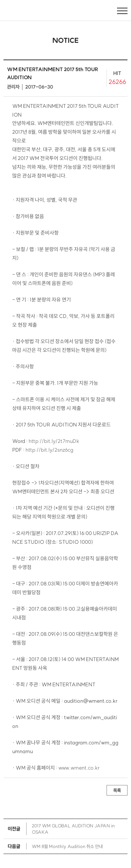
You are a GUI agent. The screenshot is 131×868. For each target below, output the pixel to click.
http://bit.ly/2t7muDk (54, 441)
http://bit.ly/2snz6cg (49, 450)
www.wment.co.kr (79, 768)
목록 (117, 790)
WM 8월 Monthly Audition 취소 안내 (67, 846)
